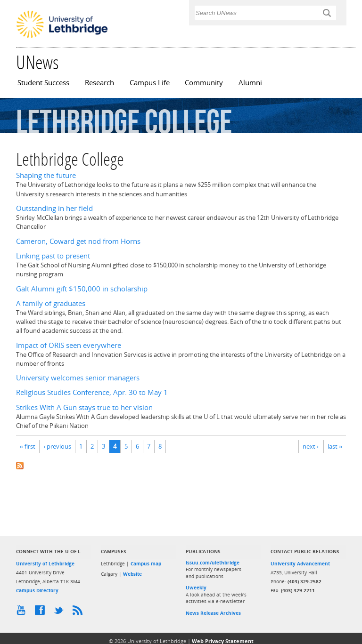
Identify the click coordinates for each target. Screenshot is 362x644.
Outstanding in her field (54, 208)
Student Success (43, 83)
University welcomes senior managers (78, 378)
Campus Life (150, 83)
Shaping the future (46, 175)
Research (99, 83)
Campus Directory (37, 590)
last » (335, 446)
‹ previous (57, 446)
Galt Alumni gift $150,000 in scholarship (82, 289)
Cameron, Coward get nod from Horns (78, 241)
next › (311, 446)
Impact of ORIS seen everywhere (69, 345)
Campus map (146, 563)
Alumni (250, 83)
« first (28, 446)
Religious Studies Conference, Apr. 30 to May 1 (92, 392)
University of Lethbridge (45, 563)
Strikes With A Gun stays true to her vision (84, 407)
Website (132, 574)
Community (204, 83)
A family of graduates (51, 303)
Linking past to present (53, 256)
